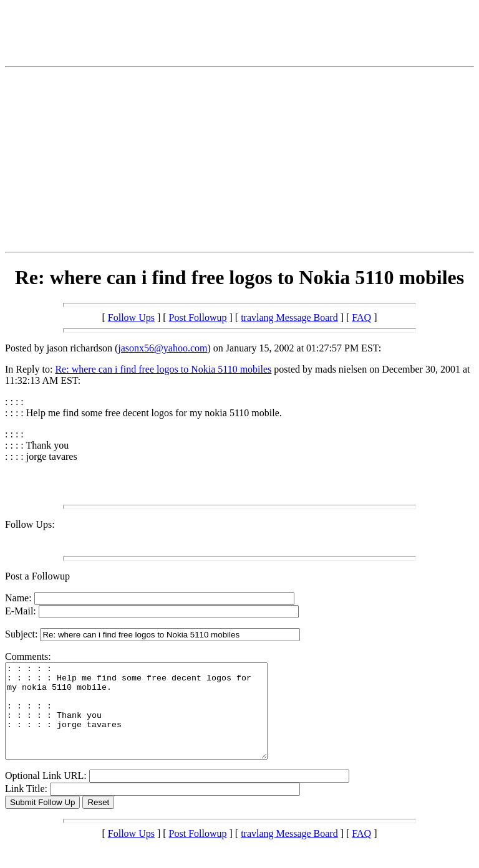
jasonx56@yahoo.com (162, 348)
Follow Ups (131, 317)
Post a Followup (37, 576)
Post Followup (198, 317)
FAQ (361, 317)
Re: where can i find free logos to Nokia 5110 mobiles (163, 369)
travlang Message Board (289, 317)
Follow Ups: (30, 524)
